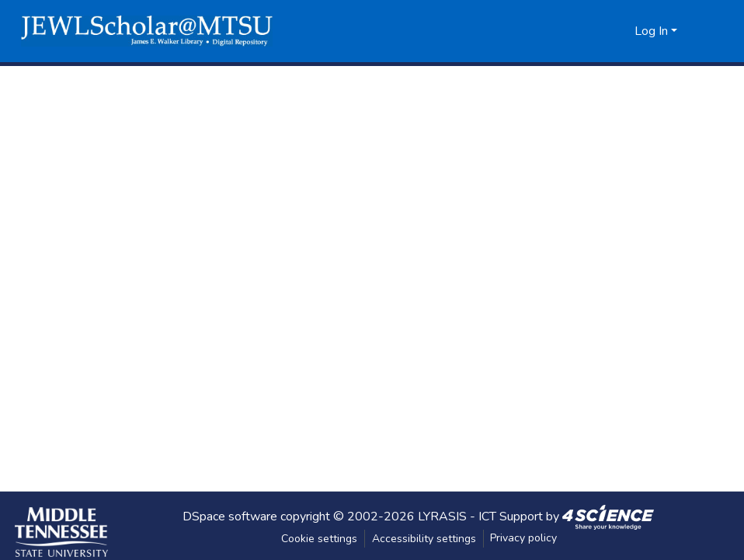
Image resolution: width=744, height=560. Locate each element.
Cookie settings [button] (319, 539)
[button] (147, 31)
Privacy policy (523, 538)
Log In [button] (653, 31)
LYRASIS (442, 516)
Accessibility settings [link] (424, 539)
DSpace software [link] (230, 516)
